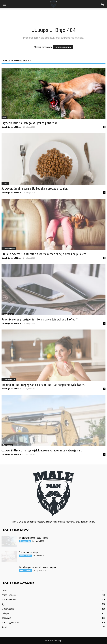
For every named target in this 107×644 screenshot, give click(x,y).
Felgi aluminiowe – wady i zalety (34, 538)
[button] (103, 4)
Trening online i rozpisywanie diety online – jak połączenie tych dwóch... (44, 385)
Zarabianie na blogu (28, 552)
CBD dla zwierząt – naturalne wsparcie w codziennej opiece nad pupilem (44, 254)
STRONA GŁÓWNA (63, 47)
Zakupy (5, 183)
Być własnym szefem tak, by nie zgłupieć (38, 567)
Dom (4, 118)
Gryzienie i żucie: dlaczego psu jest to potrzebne (29, 123)
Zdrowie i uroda (9, 249)
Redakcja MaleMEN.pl (11, 127)
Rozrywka (6, 618)
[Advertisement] (54, 14)
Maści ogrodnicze (10, 622)
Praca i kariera (8, 314)
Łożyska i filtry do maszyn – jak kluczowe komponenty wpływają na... (42, 450)
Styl (3, 604)
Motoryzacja (7, 445)
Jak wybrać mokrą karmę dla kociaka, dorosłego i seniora (35, 188)
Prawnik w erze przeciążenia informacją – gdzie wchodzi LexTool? (40, 319)
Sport (4, 627)
